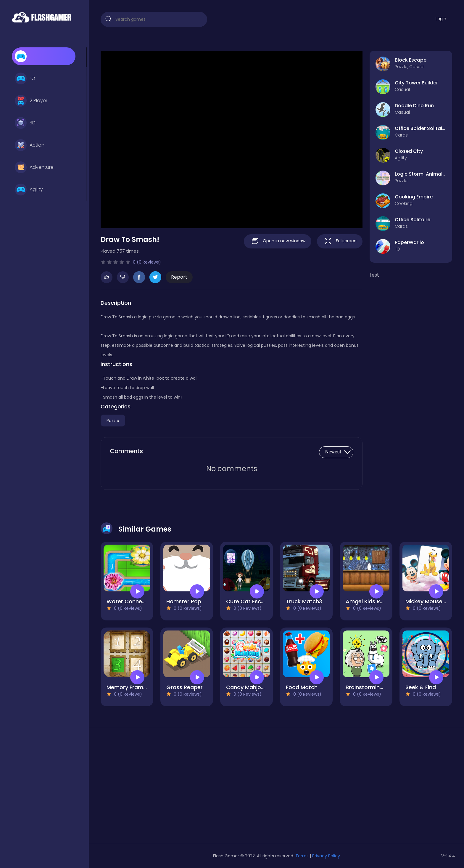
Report (179, 277)
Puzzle (113, 421)
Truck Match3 (304, 601)
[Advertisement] (157, 788)
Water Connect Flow (134, 601)
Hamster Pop (184, 601)
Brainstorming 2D (369, 687)
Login (441, 19)
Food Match (302, 687)
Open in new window (278, 241)
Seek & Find (421, 687)
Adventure (34, 167)
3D (25, 123)
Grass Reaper (185, 687)
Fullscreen (340, 241)
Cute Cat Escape (249, 601)
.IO (25, 78)
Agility (29, 190)
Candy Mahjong (247, 687)
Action (30, 145)
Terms (302, 856)
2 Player (31, 101)
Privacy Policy (326, 856)
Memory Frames (128, 687)
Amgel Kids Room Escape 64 (384, 601)
